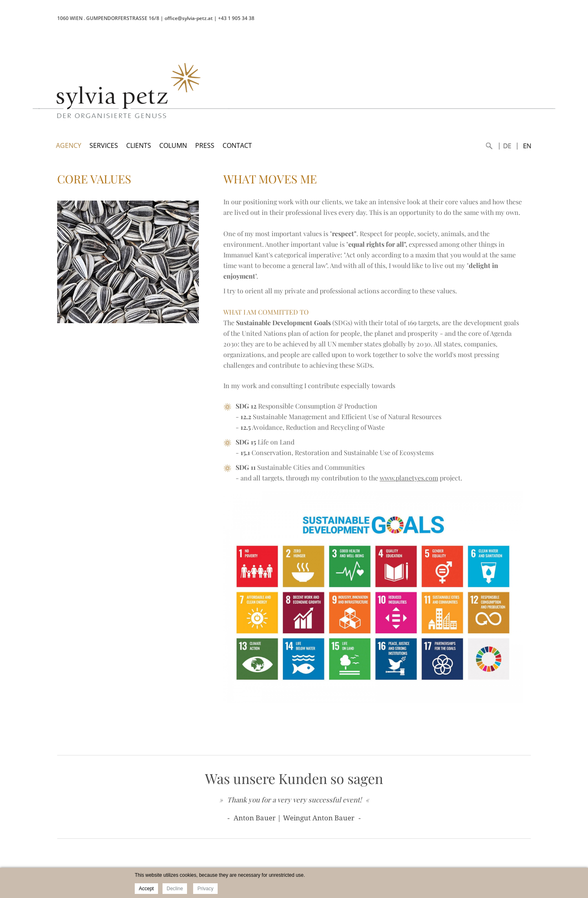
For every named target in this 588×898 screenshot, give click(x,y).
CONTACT (237, 145)
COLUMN (173, 145)
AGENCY (69, 145)
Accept (146, 889)
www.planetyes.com (409, 478)
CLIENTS (139, 145)
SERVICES (104, 145)
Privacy (205, 889)
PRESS (205, 145)
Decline (175, 889)
